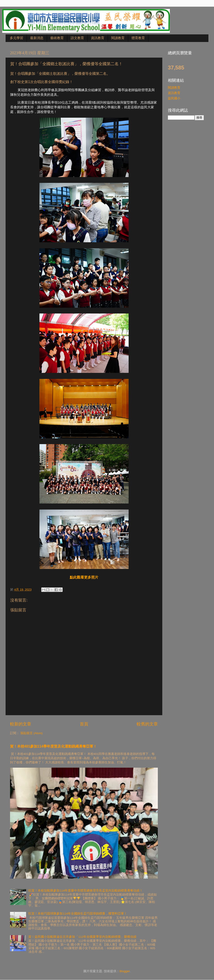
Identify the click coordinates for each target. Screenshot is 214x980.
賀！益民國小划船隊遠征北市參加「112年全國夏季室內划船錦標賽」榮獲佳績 (82, 937)
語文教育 (77, 38)
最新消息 (37, 38)
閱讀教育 (118, 38)
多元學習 (16, 38)
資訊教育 (98, 38)
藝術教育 (57, 38)
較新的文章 (21, 724)
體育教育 (138, 38)
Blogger (125, 971)
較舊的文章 (147, 724)
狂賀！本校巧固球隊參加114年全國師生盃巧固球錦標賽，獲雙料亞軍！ (78, 914)
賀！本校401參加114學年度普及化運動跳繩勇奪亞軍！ (53, 746)
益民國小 (174, 98)
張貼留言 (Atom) (31, 733)
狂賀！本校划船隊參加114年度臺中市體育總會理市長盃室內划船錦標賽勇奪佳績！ (85, 891)
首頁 (84, 724)
